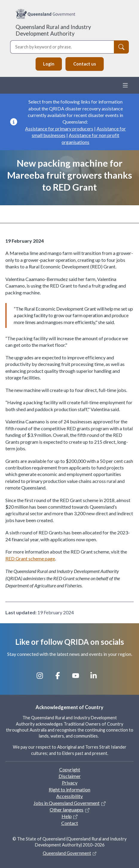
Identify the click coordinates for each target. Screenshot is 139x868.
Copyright (70, 769)
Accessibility (69, 796)
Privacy (70, 783)
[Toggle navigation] (125, 85)
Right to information (69, 789)
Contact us (85, 64)
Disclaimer (70, 776)
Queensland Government (67, 853)
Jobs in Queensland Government (67, 803)
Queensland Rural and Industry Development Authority (53, 30)
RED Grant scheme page (30, 558)
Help (67, 816)
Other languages (67, 810)
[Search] (121, 47)
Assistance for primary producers (59, 129)
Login (49, 64)
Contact (70, 823)
